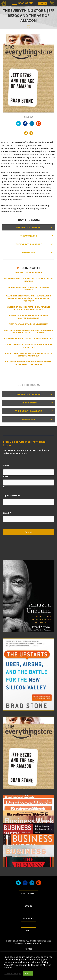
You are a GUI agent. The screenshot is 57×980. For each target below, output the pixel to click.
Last (5, 487)
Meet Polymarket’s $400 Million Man (29, 324)
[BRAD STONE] (23, 3)
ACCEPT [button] (28, 973)
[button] (52, 227)
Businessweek (30, 268)
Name (6, 465)
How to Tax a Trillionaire (29, 273)
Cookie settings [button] (13, 973)
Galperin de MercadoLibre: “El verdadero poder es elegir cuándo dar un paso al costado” (29, 298)
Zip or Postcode (12, 496)
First (5, 477)
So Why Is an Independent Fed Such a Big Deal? (29, 339)
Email (7, 513)
